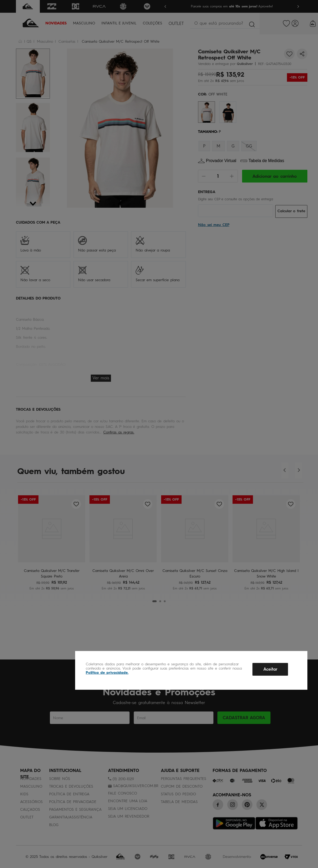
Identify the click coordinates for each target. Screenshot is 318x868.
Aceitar (270, 669)
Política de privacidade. (107, 673)
